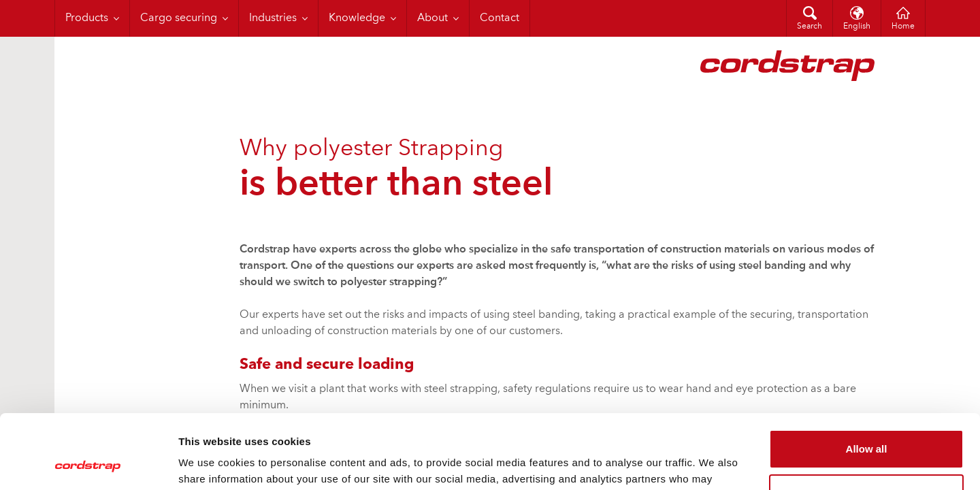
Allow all (867, 379)
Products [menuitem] (87, 18)
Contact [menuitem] (500, 18)
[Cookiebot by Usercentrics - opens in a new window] (88, 463)
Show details (210, 463)
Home (903, 27)
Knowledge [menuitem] (357, 18)
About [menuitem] (432, 18)
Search (810, 27)
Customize (867, 424)
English (857, 27)
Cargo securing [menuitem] (179, 18)
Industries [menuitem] (273, 18)
